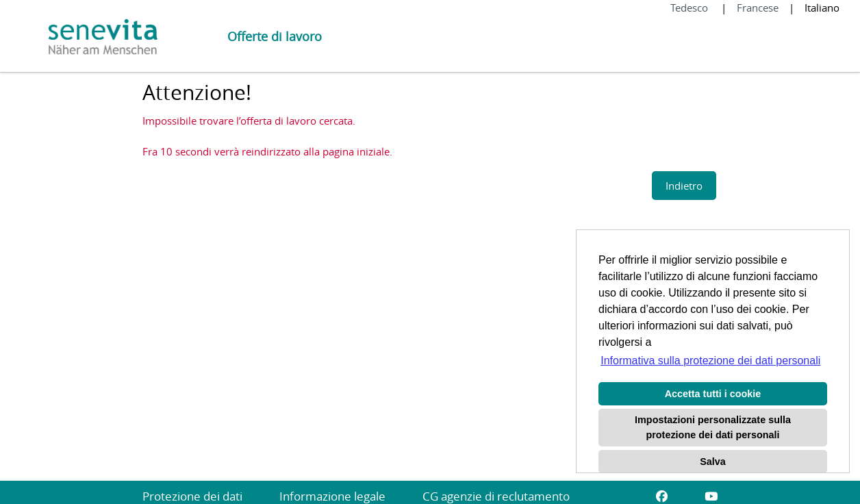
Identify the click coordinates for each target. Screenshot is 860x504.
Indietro (684, 186)
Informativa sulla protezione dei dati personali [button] (710, 361)
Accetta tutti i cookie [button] (713, 394)
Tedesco (691, 8)
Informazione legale (332, 496)
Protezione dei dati (192, 496)
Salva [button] (713, 462)
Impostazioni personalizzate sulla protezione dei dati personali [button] (713, 427)
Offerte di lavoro (275, 36)
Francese (758, 8)
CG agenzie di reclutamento (496, 496)
